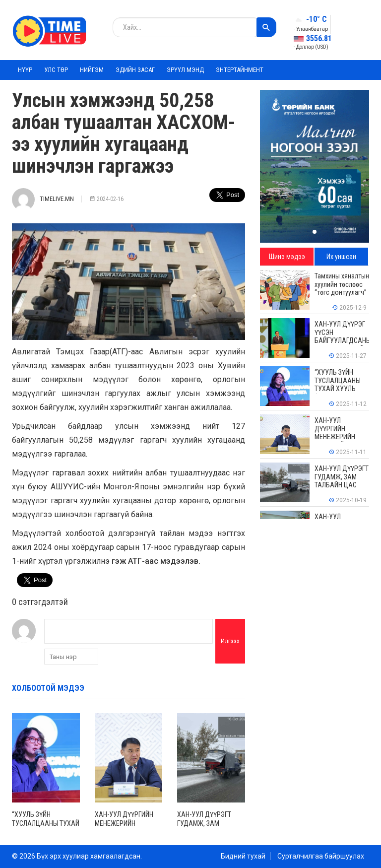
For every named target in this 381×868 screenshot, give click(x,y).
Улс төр (56, 70)
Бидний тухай (243, 856)
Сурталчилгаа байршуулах (321, 856)
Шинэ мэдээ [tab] (287, 257)
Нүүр (25, 70)
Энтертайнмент (240, 70)
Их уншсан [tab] (341, 257)
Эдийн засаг (135, 70)
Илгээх (230, 641)
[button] (315, 232)
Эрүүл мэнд (185, 70)
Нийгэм (92, 70)
